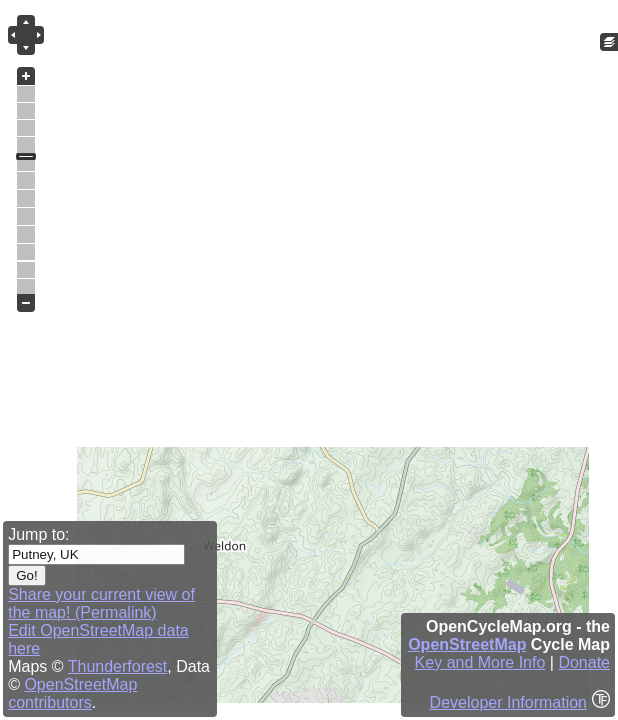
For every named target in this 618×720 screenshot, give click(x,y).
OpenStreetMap (467, 644)
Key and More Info (480, 662)
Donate (584, 662)
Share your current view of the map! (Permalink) (101, 603)
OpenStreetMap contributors (72, 693)
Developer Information (508, 702)
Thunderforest (118, 666)
